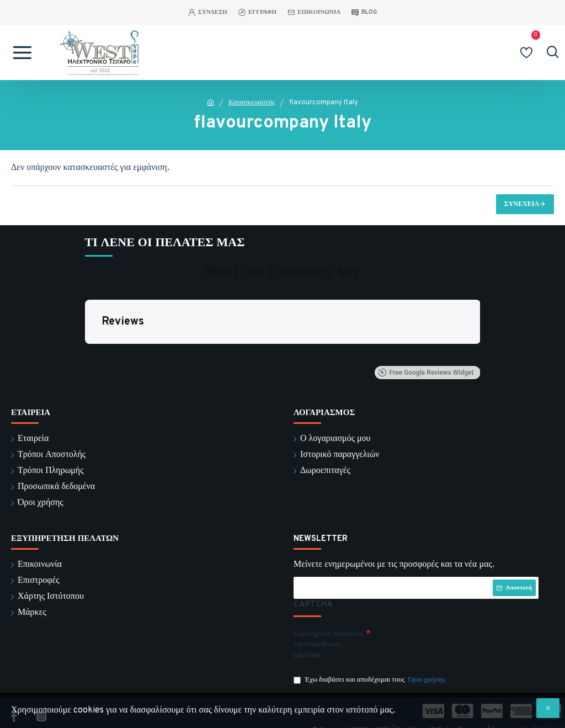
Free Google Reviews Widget (426, 373)
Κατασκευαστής (252, 103)
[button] (85, 355)
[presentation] (448, 631)
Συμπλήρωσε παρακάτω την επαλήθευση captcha (328, 631)
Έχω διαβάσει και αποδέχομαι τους (370, 667)
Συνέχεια (522, 204)
